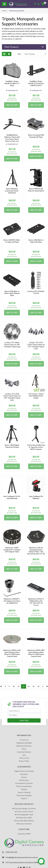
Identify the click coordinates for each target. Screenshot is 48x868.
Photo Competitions (24, 786)
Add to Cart (12, 105)
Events (24, 777)
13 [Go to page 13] (29, 686)
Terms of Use (24, 758)
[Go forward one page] (43, 686)
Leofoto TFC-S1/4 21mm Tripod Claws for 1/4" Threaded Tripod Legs (36, 346)
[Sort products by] (34, 54)
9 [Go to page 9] (9, 686)
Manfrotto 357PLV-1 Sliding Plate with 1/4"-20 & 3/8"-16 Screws (36, 602)
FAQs (24, 749)
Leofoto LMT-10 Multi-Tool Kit (36, 292)
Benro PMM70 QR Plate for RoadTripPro (36, 190)
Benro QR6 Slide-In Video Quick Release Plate (12, 293)
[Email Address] (24, 711)
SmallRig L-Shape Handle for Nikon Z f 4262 (12, 83)
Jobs (24, 755)
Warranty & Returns (24, 746)
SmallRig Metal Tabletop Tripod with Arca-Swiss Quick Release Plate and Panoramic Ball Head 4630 (12, 140)
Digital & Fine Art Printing (24, 771)
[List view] (9, 54)
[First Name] (24, 715)
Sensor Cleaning (24, 792)
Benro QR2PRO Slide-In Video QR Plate (12, 241)
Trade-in (24, 798)
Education (24, 774)
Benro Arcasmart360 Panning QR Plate (36, 136)
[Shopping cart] (43, 4)
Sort (19, 54)
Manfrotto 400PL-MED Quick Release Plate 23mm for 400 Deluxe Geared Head (36, 653)
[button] (24, 47)
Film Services (24, 780)
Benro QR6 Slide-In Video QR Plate (36, 241)
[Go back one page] (5, 686)
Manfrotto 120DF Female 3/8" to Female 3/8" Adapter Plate (12, 550)
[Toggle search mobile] (35, 4)
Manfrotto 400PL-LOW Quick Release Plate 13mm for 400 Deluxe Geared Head (12, 653)
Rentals (24, 789)
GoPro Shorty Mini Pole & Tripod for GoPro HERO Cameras (36, 447)
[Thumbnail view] (4, 54)
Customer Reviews (24, 752)
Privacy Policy (24, 761)
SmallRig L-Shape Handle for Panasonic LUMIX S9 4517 (36, 83)
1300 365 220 (11, 852)
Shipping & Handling (24, 743)
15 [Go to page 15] (38, 686)
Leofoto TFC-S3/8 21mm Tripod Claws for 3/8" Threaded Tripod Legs (12, 397)
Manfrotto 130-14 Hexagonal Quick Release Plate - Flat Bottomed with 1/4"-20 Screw (36, 552)
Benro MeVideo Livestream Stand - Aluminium (12, 191)
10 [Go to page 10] (14, 686)
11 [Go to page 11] (19, 686)
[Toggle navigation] (4, 4)
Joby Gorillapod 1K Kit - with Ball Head (12, 497)
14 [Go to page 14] (33, 686)
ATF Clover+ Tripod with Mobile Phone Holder (36, 396)
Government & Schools (24, 783)
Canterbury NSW (24, 834)
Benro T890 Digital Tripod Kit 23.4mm (12, 446)
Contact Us (24, 740)
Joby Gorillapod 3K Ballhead (36, 497)
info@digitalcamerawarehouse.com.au (22, 857)
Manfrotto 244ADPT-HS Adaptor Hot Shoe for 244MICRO (12, 601)
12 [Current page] (24, 686)
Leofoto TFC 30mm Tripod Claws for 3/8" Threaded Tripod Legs (12, 345)
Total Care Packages (24, 795)
